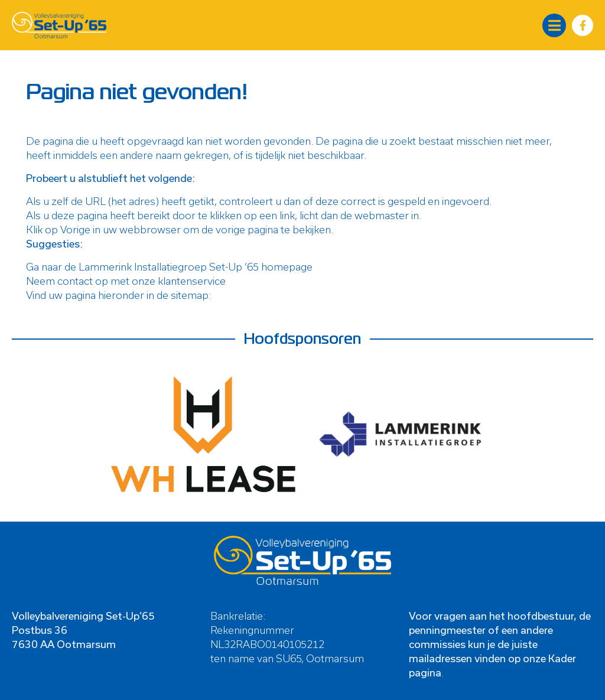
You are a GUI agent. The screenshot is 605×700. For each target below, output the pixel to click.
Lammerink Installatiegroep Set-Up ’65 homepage (196, 266)
